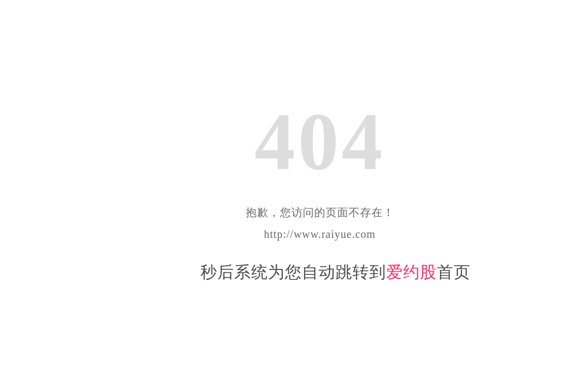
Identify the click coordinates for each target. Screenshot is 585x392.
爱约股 (412, 272)
